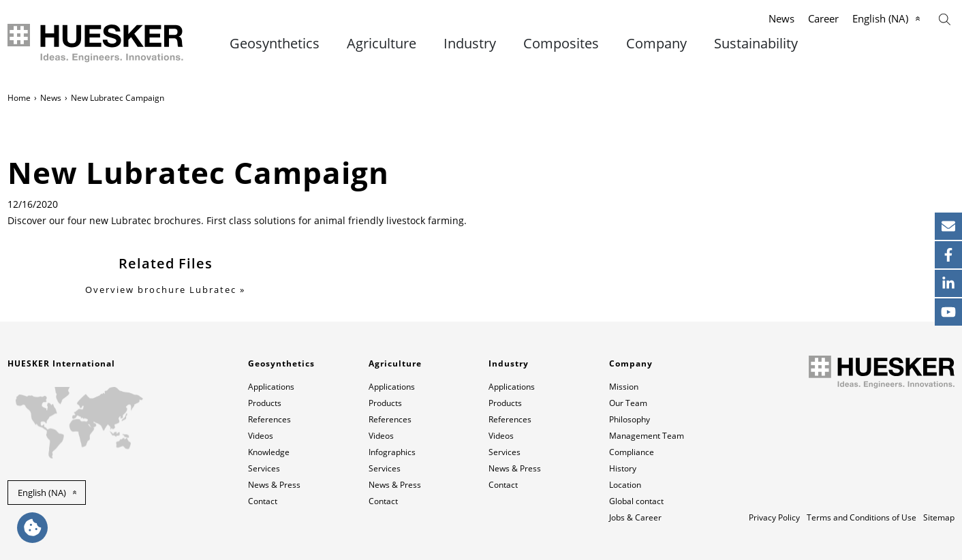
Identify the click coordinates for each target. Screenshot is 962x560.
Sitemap (939, 517)
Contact (263, 501)
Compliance (632, 452)
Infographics (392, 452)
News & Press (274, 485)
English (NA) (880, 18)
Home (19, 98)
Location (625, 485)
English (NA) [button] (42, 493)
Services (264, 468)
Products (265, 403)
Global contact (636, 501)
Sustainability (756, 44)
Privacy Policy (774, 517)
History (623, 468)
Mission (624, 387)
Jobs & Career (635, 517)
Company (656, 44)
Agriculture (382, 44)
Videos (261, 436)
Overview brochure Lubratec (161, 290)
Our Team (628, 403)
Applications (271, 387)
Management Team (647, 436)
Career (823, 18)
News (781, 18)
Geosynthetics (275, 44)
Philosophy (630, 419)
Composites (561, 44)
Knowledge (269, 452)
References (269, 419)
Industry (470, 44)
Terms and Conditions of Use (862, 517)
